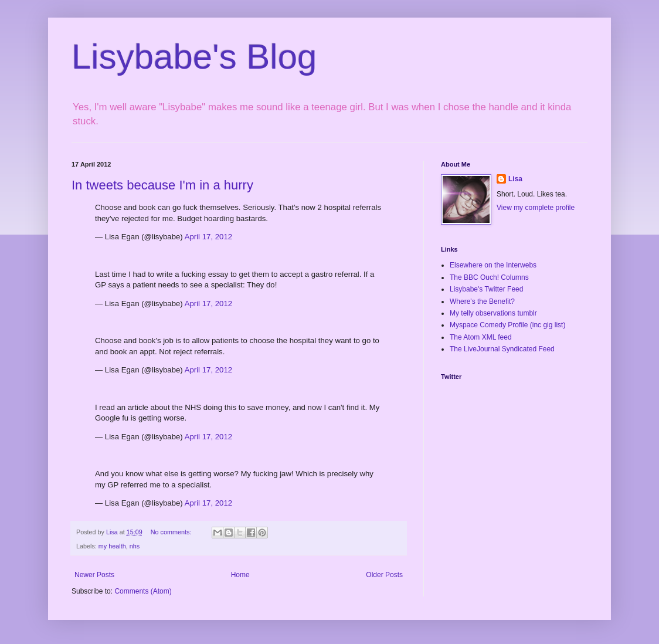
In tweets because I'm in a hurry (162, 185)
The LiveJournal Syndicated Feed (502, 349)
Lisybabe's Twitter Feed (486, 289)
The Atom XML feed (481, 337)
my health (112, 546)
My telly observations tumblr (493, 313)
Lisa (515, 179)
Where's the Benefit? (482, 301)
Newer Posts (94, 575)
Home (240, 575)
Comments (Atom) (143, 591)
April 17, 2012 (208, 237)
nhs (135, 546)
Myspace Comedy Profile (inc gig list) (507, 325)
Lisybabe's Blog (194, 57)
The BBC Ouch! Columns (489, 277)
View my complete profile (536, 208)
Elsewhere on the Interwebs (493, 265)
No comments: (172, 532)
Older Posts (384, 575)
